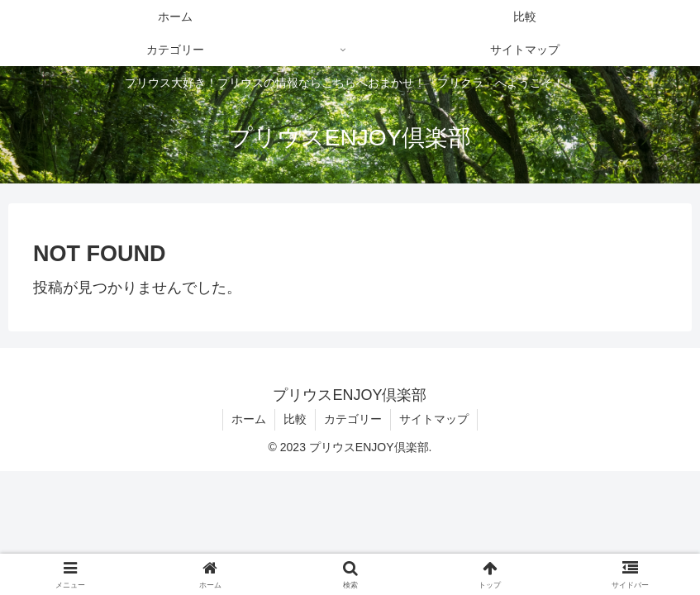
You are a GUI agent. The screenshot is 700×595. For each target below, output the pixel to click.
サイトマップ (434, 419)
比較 (295, 419)
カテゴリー (353, 419)
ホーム (249, 419)
